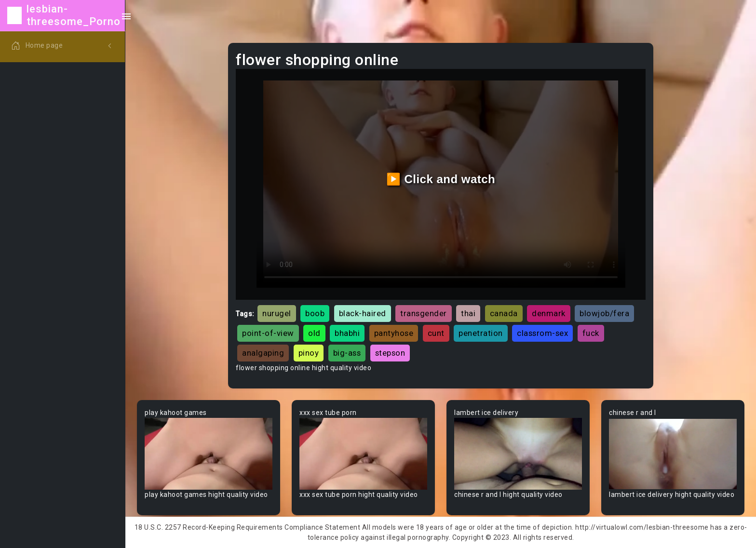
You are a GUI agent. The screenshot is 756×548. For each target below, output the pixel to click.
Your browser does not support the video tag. (209, 454)
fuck (591, 333)
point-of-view (268, 333)
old (314, 333)
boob (315, 313)
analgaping (263, 353)
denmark (549, 313)
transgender (424, 313)
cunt (436, 333)
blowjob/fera (604, 313)
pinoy (309, 353)
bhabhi (347, 333)
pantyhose (394, 333)
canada (504, 313)
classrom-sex (542, 333)
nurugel (277, 313)
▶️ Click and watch (441, 179)
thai (468, 313)
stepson (390, 353)
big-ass (347, 353)
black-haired (363, 313)
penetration (481, 333)
